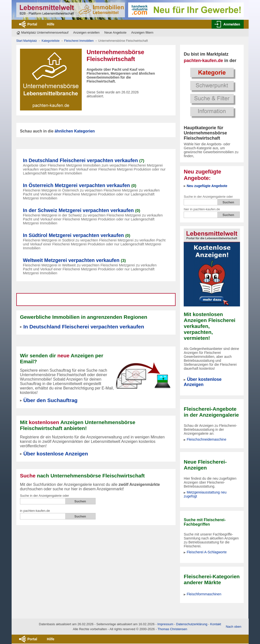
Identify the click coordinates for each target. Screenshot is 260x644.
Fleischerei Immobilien (79, 41)
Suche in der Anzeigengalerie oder (208, 197)
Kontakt (216, 624)
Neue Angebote (116, 32)
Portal (32, 24)
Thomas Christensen (172, 629)
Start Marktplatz (27, 41)
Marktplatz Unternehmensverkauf (45, 32)
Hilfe (51, 24)
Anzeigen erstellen (86, 32)
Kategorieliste (50, 41)
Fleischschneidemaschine (206, 439)
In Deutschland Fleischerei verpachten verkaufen (84, 327)
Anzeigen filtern (142, 32)
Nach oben (233, 627)
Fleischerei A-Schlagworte (207, 552)
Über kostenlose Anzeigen (203, 382)
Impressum (165, 624)
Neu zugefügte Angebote (207, 186)
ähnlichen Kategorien (75, 131)
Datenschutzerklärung (192, 624)
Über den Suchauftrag (50, 400)
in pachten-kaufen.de (35, 511)
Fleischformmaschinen (204, 594)
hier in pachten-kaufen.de (202, 209)
